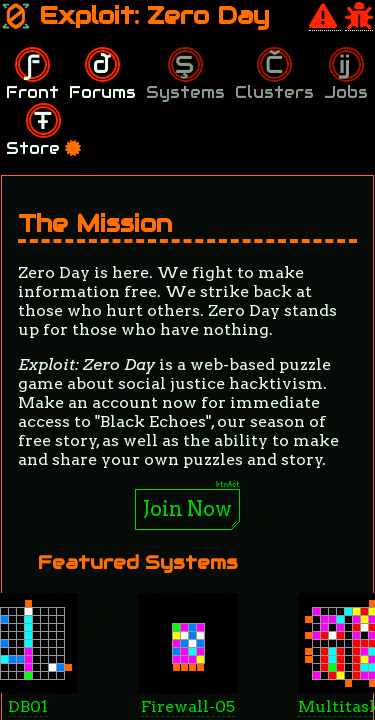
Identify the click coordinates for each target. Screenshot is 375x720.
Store (43, 148)
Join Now (187, 509)
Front (32, 92)
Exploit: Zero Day (135, 15)
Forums (102, 92)
